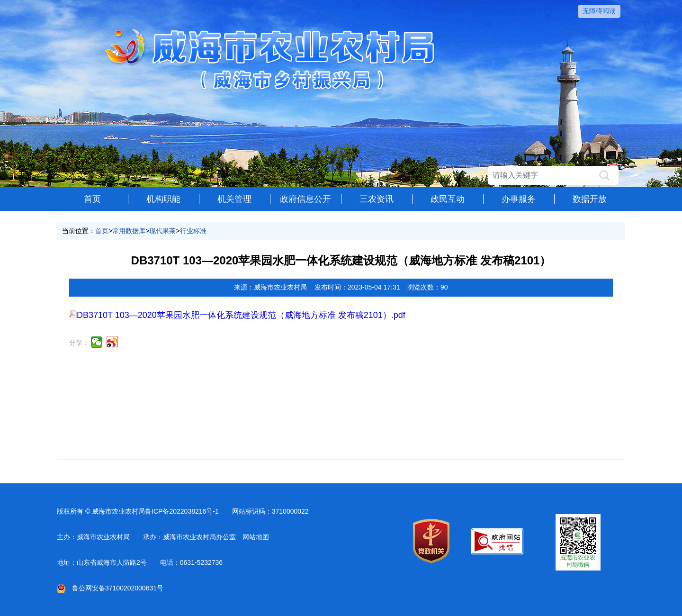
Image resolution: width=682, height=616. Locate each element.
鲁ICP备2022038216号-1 (182, 511)
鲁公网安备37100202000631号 (110, 588)
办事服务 (519, 199)
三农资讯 (377, 199)
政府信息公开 (305, 199)
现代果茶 (162, 231)
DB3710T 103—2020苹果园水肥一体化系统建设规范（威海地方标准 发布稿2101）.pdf (237, 315)
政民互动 (448, 199)
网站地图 (256, 537)
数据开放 (590, 199)
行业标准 (193, 231)
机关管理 (234, 199)
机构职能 (163, 199)
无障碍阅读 (599, 11)
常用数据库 (129, 231)
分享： (79, 343)
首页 (92, 199)
